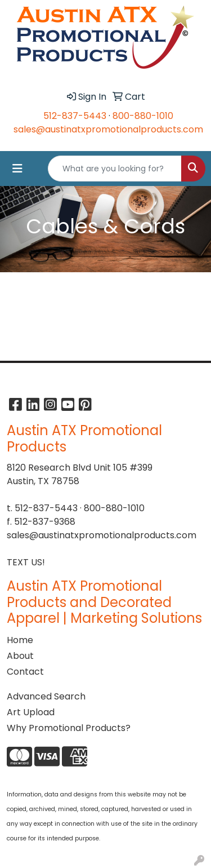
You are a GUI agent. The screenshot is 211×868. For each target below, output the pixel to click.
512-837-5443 (75, 116)
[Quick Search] (115, 169)
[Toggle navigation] (17, 169)
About (20, 656)
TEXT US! (26, 562)
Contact (25, 672)
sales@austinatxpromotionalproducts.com (108, 129)
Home (20, 640)
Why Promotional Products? (69, 728)
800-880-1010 (143, 116)
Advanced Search (46, 696)
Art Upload (31, 712)
